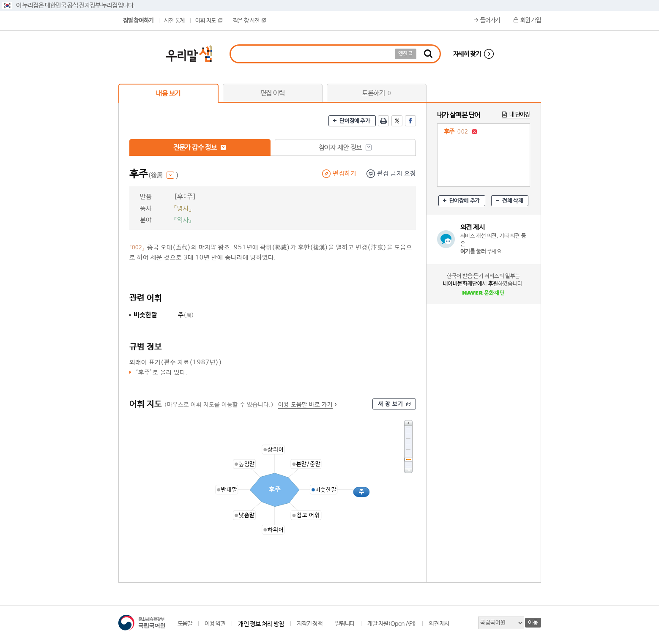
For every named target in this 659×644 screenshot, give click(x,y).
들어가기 (490, 20)
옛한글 (406, 54)
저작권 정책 (310, 624)
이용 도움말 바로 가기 (305, 405)
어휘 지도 (209, 21)
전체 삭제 (513, 201)
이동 (533, 623)
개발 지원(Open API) (392, 624)
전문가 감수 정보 (200, 148)
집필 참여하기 (138, 21)
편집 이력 (273, 93)
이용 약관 (215, 624)
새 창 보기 (391, 404)
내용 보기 (168, 94)
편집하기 (345, 173)
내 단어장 (520, 115)
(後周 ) (163, 176)
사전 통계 (174, 21)
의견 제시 (439, 624)
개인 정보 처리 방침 (261, 624)
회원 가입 (531, 20)
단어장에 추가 (355, 121)
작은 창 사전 (249, 21)
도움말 (185, 624)
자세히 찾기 (467, 54)
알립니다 (345, 624)
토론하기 (376, 93)
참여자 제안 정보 (345, 148)
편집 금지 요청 (396, 173)
